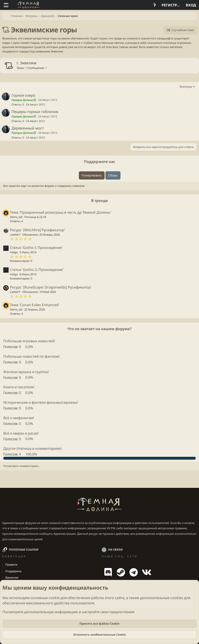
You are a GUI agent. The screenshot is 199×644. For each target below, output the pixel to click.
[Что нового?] (155, 5)
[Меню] (6, 5)
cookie (54, 598)
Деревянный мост (28, 128)
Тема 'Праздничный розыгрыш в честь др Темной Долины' (61, 212)
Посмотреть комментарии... (22, 466)
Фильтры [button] (186, 87)
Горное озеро (23, 95)
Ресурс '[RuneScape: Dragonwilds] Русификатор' (51, 287)
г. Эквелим (26, 63)
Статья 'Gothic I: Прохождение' (36, 248)
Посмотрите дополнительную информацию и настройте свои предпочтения (68, 612)
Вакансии (12, 577)
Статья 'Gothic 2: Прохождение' (37, 270)
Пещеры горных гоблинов (35, 112)
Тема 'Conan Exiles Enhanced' (35, 305)
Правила (11, 564)
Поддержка (13, 571)
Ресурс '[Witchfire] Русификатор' (38, 230)
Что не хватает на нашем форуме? (99, 329)
